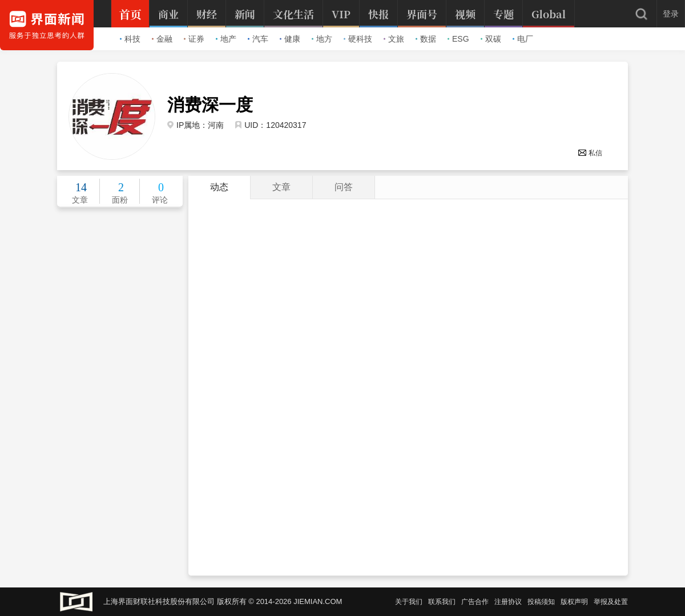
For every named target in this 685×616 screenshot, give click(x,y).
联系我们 (442, 602)
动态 (219, 187)
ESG (458, 39)
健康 (290, 39)
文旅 (394, 39)
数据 (426, 39)
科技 (130, 39)
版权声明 (574, 602)
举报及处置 (611, 602)
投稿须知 (541, 602)
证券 (194, 39)
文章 (281, 187)
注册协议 (508, 602)
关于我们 (409, 602)
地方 (322, 39)
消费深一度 (210, 105)
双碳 (491, 39)
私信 (590, 153)
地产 (226, 39)
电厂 (523, 39)
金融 (162, 39)
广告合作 (475, 602)
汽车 (258, 39)
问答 (344, 187)
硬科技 (358, 39)
